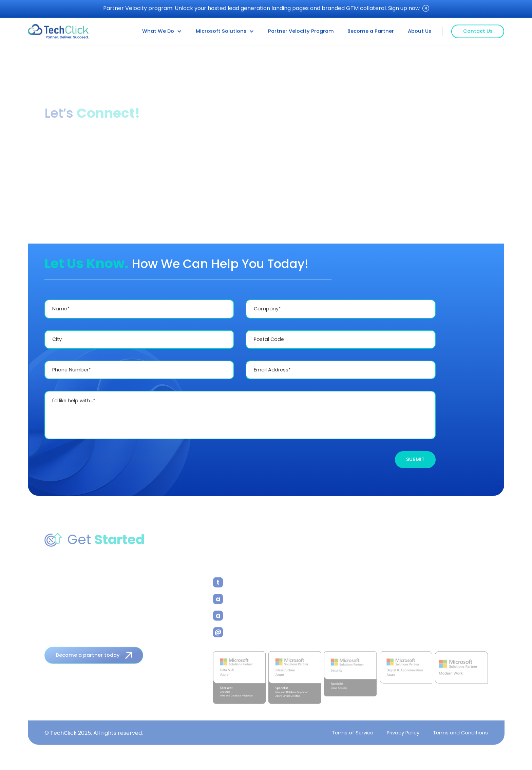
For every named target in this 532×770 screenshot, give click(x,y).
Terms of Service (352, 734)
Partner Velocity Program (301, 31)
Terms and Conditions (460, 734)
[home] (58, 31)
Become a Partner (371, 31)
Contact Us (478, 31)
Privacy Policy (403, 734)
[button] (162, 31)
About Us (420, 31)
